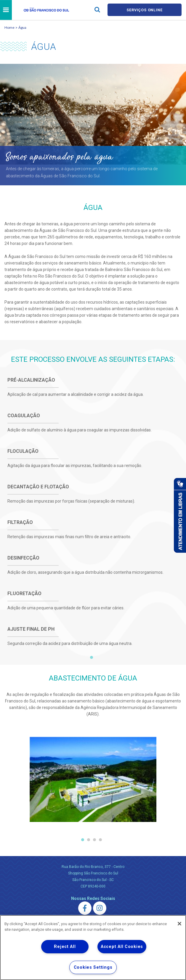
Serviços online (145, 10)
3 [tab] (94, 840)
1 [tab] (92, 657)
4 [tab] (100, 840)
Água (22, 27)
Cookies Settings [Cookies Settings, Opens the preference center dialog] (93, 967)
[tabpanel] (93, 520)
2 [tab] (89, 840)
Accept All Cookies (122, 947)
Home (9, 27)
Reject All (65, 947)
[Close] (179, 924)
